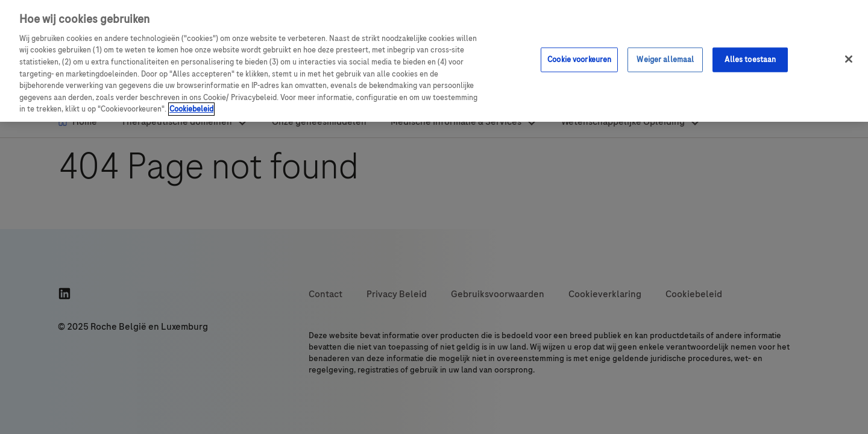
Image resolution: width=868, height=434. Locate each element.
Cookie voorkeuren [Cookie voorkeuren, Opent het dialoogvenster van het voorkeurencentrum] (579, 59)
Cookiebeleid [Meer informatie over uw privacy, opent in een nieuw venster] (191, 109)
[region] (434, 61)
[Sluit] (849, 59)
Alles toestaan (750, 59)
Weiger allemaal (665, 59)
